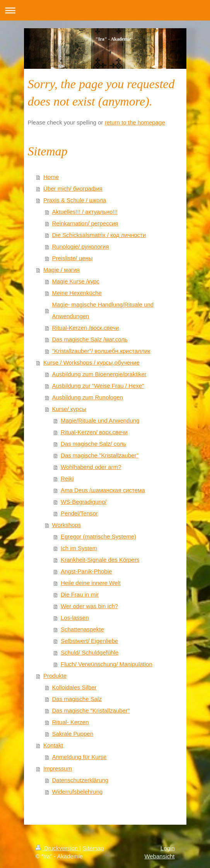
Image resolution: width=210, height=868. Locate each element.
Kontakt (53, 745)
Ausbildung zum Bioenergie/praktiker (99, 374)
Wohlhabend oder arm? (91, 467)
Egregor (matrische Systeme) (98, 536)
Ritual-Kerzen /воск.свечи (86, 328)
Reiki (67, 478)
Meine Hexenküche (77, 293)
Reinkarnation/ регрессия (85, 223)
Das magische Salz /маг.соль (90, 339)
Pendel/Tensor (79, 513)
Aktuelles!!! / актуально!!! (85, 212)
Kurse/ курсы (69, 409)
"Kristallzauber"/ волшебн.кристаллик (101, 351)
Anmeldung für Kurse (79, 757)
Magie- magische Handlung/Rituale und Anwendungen (103, 310)
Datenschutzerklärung (80, 780)
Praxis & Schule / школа (75, 200)
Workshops (67, 525)
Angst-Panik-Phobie (86, 571)
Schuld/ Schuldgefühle (90, 652)
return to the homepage (135, 122)
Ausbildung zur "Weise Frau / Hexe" (98, 386)
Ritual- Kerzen (71, 722)
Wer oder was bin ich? (89, 606)
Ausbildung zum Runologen (88, 397)
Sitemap (93, 848)
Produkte (55, 676)
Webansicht (159, 856)
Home (51, 177)
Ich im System (79, 548)
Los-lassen (75, 618)
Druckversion (58, 848)
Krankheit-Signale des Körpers (100, 560)
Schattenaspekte (82, 629)
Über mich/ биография (73, 188)
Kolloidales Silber (74, 687)
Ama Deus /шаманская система (103, 490)
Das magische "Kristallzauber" (100, 455)
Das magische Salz (77, 699)
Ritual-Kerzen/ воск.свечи (94, 432)
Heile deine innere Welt (91, 583)
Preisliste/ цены (73, 258)
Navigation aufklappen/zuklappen (105, 10)
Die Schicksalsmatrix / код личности (99, 235)
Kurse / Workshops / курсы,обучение (91, 362)
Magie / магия (61, 270)
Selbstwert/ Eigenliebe (89, 641)
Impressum (58, 768)
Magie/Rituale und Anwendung (100, 420)
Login (168, 848)
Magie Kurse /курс (76, 281)
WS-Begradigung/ (84, 502)
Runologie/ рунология (81, 246)
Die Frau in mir (80, 594)
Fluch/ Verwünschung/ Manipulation (107, 664)
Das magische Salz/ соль (93, 444)
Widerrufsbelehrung (78, 792)
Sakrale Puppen (73, 734)
